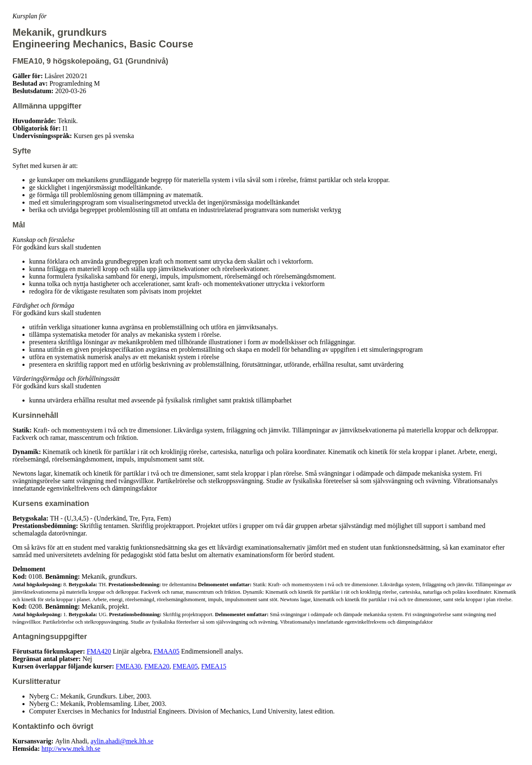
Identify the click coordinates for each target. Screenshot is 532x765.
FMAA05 (167, 651)
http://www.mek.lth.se (71, 749)
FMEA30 (128, 666)
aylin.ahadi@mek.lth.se (122, 741)
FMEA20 (157, 666)
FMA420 (99, 651)
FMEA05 (185, 666)
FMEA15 (214, 666)
